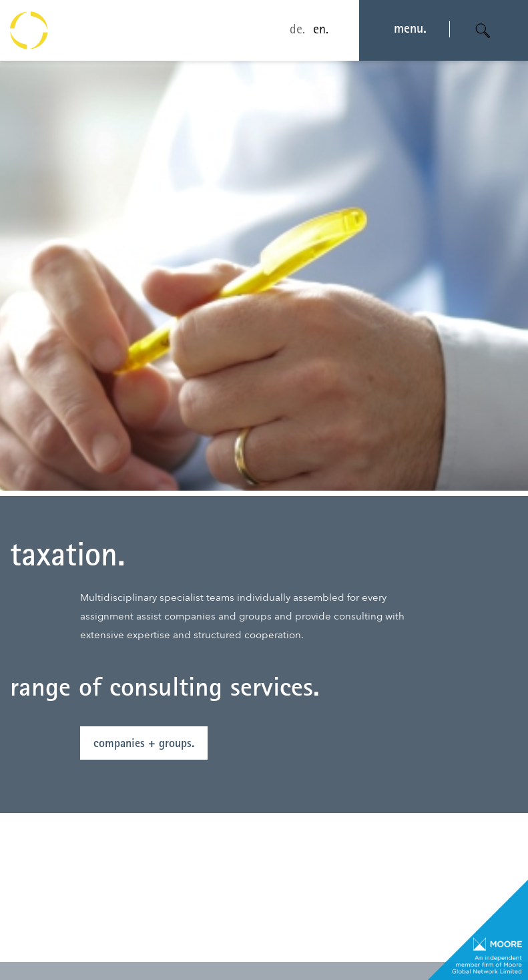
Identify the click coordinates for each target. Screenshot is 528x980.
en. (321, 31)
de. (297, 31)
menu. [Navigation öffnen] (410, 30)
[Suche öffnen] (483, 31)
